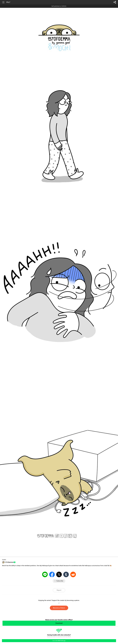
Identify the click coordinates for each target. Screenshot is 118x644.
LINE (45, 574)
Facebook (52, 574)
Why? (8, 2)
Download (59, 623)
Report (59, 590)
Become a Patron (59, 608)
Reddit (73, 574)
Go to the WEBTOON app (59, 641)
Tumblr (66, 574)
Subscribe (60, 581)
